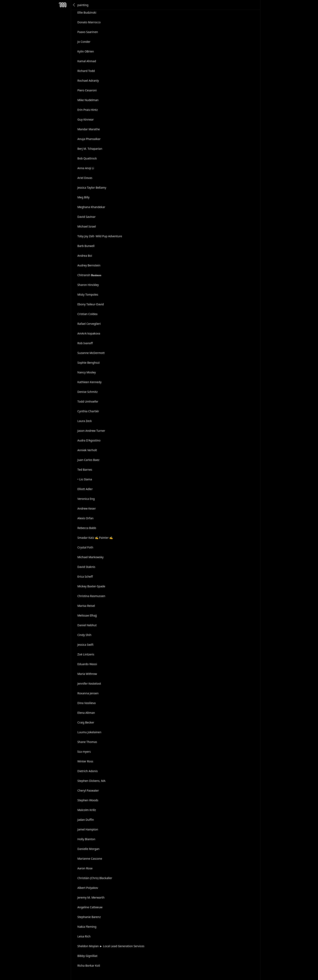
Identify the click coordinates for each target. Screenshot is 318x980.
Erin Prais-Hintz (88, 110)
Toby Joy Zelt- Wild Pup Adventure (100, 236)
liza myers (84, 752)
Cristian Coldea (88, 314)
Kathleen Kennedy (90, 382)
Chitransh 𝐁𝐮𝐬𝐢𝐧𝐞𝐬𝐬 (89, 275)
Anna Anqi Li (86, 168)
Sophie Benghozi (89, 363)
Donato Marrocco (89, 22)
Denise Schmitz (88, 392)
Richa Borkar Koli (89, 966)
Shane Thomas (87, 742)
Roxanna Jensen (88, 693)
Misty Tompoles (88, 294)
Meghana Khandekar (91, 207)
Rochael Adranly (88, 81)
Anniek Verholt (87, 450)
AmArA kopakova (89, 333)
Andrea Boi (85, 256)
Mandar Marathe (89, 129)
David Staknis (86, 567)
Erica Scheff (85, 577)
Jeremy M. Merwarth (91, 897)
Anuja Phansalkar (89, 139)
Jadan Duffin (86, 820)
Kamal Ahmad (87, 61)
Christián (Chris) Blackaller (95, 878)
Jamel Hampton (88, 829)
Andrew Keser (87, 508)
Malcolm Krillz (87, 810)
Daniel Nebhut (87, 625)
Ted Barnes (85, 470)
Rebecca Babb (87, 528)
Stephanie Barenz (89, 917)
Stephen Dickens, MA (91, 781)
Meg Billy (84, 197)
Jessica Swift (85, 645)
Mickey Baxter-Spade (91, 586)
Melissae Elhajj (87, 615)
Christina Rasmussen (91, 596)
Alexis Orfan (86, 518)
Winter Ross (85, 761)
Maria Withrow (87, 674)
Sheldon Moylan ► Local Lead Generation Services (111, 946)
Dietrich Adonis (88, 771)
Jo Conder (84, 42)
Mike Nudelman (88, 100)
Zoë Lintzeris (86, 654)
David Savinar (87, 217)
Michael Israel (87, 226)
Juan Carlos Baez (89, 460)
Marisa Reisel (86, 606)
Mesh (63, 5)
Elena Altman (86, 713)
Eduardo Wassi (87, 664)
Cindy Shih (84, 635)
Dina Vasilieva (87, 703)
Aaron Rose (85, 868)
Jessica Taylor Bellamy (92, 188)
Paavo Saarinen (88, 32)
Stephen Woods (88, 800)
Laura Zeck (85, 421)
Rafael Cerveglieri (89, 324)
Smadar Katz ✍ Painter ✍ (95, 538)
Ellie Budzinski (87, 12)
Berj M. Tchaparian (90, 149)
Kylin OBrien (86, 51)
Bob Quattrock (87, 158)
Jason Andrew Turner (91, 431)
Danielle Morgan (89, 849)
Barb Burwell (86, 246)
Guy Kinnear (86, 119)
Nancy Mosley (87, 372)
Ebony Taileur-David (91, 304)
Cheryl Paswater (88, 790)
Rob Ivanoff (85, 343)
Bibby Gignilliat (88, 956)
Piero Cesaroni (87, 90)
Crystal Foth (85, 547)
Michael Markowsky (91, 557)
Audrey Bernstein (89, 265)
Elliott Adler (85, 489)
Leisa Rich (84, 936)
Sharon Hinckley (88, 285)
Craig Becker (86, 722)
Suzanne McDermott (91, 353)
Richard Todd (86, 71)
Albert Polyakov (88, 888)
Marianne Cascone (90, 859)
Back (74, 5)
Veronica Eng (86, 499)
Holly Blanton (86, 839)
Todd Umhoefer (88, 401)
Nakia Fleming (87, 927)
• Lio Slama (85, 479)
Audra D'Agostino (89, 440)
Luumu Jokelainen (89, 732)
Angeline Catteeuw (90, 907)
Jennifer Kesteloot (89, 683)
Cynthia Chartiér (88, 411)
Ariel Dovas (85, 178)
